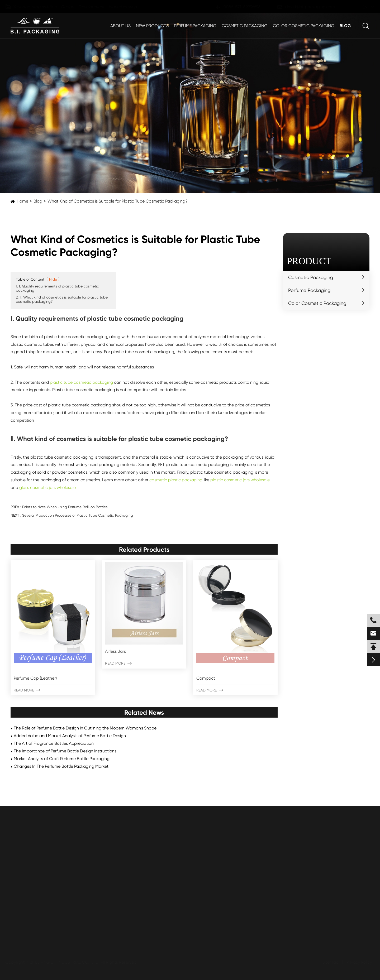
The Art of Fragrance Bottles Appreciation (54, 743)
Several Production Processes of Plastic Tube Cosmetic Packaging (78, 515)
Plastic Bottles (24, 859)
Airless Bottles (24, 889)
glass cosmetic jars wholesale (47, 487)
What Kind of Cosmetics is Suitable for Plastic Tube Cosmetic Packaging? (118, 201)
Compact (206, 678)
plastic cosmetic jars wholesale (240, 480)
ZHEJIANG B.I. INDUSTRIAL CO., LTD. (67, 962)
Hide (53, 279)
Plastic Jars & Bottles (31, 849)
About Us (120, 26)
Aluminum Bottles (27, 899)
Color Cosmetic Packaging (304, 26)
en (360, 7)
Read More (27, 690)
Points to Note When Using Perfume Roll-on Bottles (65, 507)
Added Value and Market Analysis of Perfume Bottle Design (70, 736)
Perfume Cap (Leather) (35, 678)
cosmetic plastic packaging (176, 480)
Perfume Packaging (195, 26)
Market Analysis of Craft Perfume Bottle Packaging (62, 759)
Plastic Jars (21, 869)
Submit (43, 927)
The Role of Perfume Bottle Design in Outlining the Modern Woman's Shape (85, 728)
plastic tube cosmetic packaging (81, 382)
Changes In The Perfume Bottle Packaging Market (61, 766)
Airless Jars (115, 651)
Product (309, 261)
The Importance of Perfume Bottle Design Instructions (65, 751)
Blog (345, 26)
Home (22, 201)
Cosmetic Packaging (245, 26)
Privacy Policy (357, 962)
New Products (152, 26)
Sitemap (328, 962)
